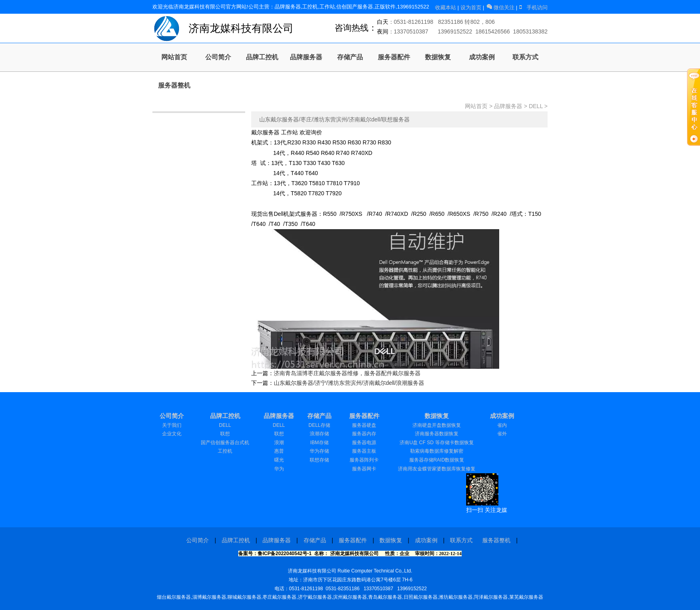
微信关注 (501, 7)
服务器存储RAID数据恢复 (437, 460)
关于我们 (172, 425)
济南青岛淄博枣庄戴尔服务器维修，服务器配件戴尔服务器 (347, 373)
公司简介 (218, 57)
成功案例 (482, 57)
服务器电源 (364, 443)
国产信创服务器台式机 (225, 443)
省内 (502, 425)
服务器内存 (364, 434)
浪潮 (279, 443)
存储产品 (350, 57)
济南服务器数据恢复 (437, 434)
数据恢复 (438, 57)
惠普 (279, 451)
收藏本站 (446, 7)
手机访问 (533, 7)
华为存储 (319, 451)
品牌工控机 (262, 57)
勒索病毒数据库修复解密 (437, 451)
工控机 (225, 451)
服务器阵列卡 (364, 460)
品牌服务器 (306, 57)
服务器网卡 (364, 469)
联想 (225, 434)
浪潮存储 (319, 434)
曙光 (279, 460)
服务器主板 (364, 451)
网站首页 (174, 57)
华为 (279, 469)
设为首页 (472, 7)
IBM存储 (319, 443)
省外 (502, 434)
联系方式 (525, 57)
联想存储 (319, 460)
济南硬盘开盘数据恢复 (437, 425)
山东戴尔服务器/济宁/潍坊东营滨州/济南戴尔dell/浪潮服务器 (349, 383)
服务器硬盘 (364, 425)
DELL (536, 106)
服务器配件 (394, 57)
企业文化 (172, 434)
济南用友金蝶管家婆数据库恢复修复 (437, 469)
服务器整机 (174, 85)
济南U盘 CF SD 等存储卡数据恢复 (436, 443)
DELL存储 (319, 425)
